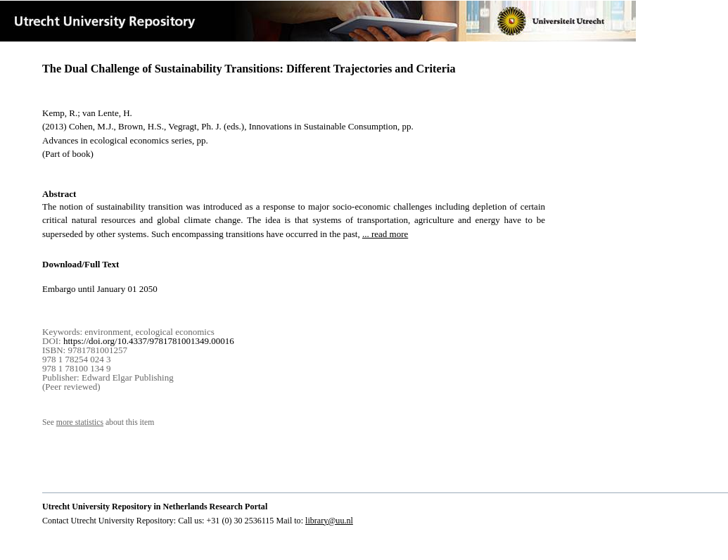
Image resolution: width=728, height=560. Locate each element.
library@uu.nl (329, 521)
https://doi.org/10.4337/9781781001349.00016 (149, 341)
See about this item (98, 422)
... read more (385, 234)
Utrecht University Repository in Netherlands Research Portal (155, 507)
